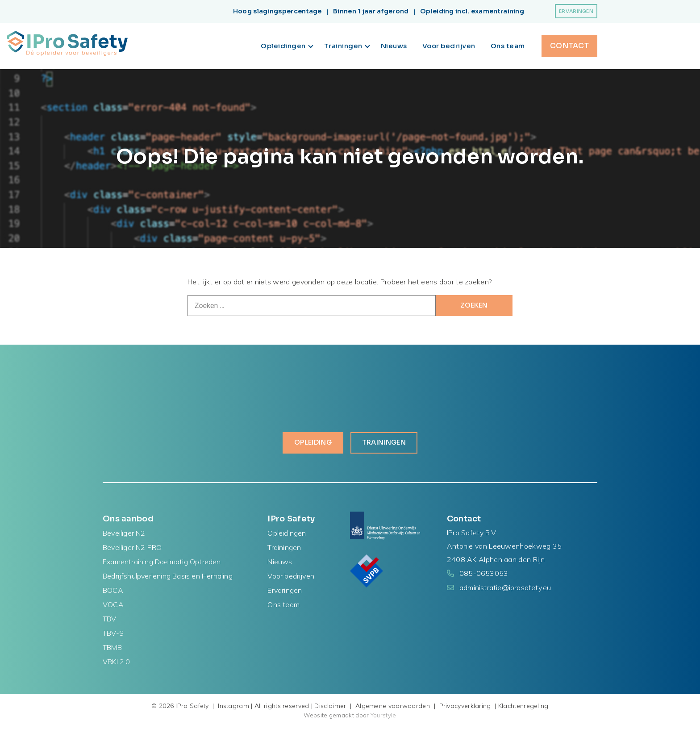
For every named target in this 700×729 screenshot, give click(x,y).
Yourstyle (383, 717)
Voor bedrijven (449, 46)
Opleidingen (287, 46)
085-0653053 (484, 575)
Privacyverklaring (465, 708)
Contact (569, 46)
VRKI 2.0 (117, 663)
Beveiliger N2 (124, 535)
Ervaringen (576, 11)
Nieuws (394, 46)
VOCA (113, 606)
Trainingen (347, 46)
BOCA (113, 592)
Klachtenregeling (523, 708)
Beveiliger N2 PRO (132, 549)
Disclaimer (330, 708)
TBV (110, 621)
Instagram (233, 708)
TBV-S (113, 635)
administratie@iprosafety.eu (505, 589)
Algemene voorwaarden (393, 708)
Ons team (508, 46)
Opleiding (310, 444)
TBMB (112, 649)
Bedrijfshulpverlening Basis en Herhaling (168, 578)
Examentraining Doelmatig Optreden (162, 563)
